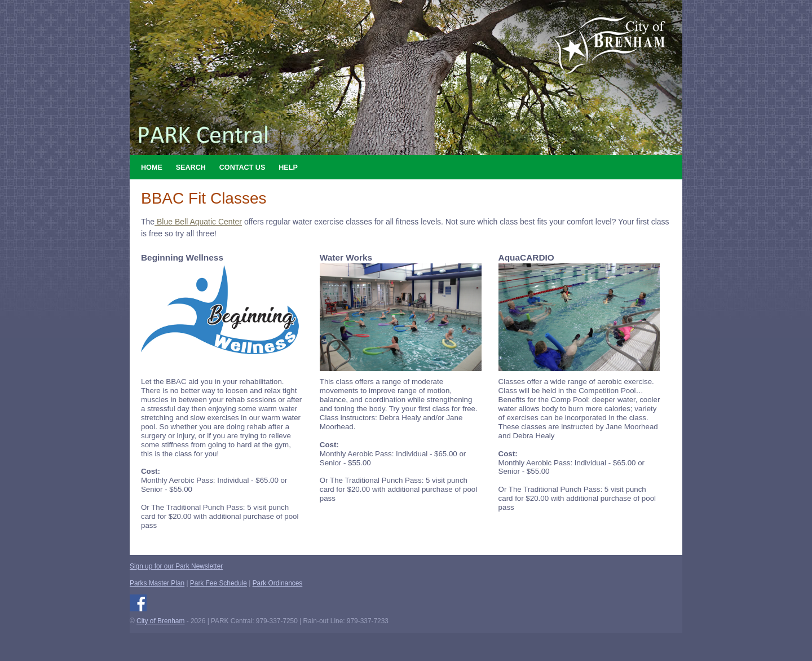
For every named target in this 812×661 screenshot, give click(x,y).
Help (288, 168)
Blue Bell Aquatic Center (198, 222)
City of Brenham (160, 621)
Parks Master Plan (157, 583)
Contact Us (242, 168)
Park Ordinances (278, 583)
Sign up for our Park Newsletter (176, 566)
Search (191, 168)
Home (152, 168)
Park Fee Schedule (219, 583)
